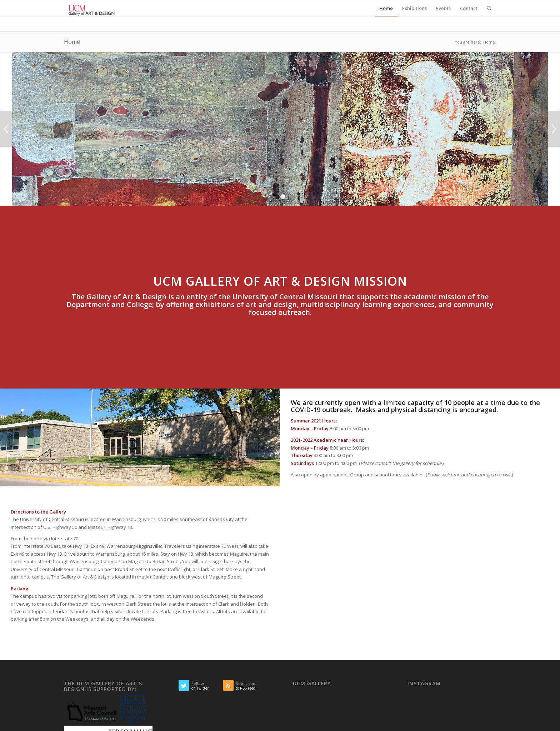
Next (554, 129)
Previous (6, 129)
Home (72, 42)
